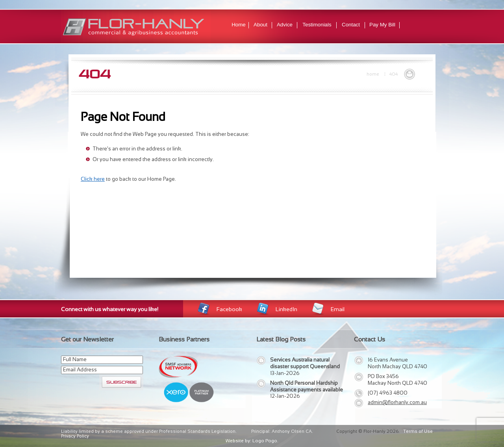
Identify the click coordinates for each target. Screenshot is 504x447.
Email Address (80, 370)
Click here (93, 179)
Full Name (75, 359)
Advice (285, 25)
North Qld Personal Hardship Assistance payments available (307, 386)
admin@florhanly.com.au (397, 402)
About (260, 25)
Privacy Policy (75, 436)
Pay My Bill (382, 25)
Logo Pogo (265, 441)
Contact (351, 25)
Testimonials (317, 25)
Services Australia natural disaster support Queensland (305, 363)
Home (239, 25)
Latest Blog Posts (281, 339)
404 (394, 74)
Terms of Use (418, 431)
